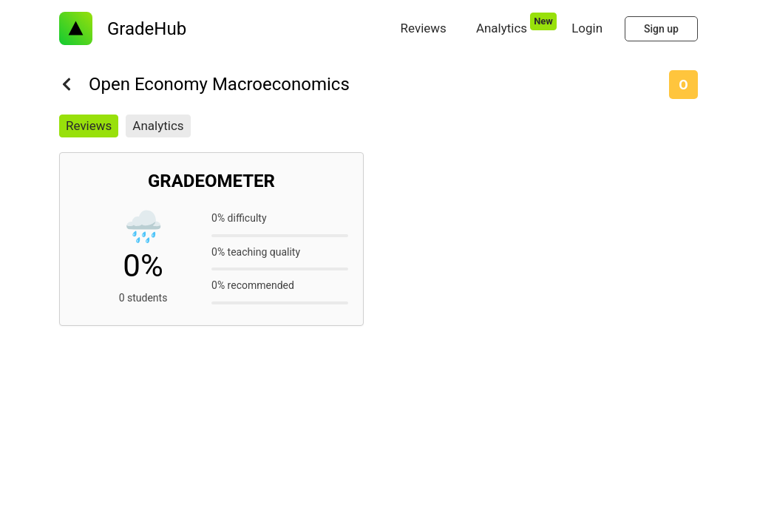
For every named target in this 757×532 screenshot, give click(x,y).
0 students (143, 298)
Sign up (661, 29)
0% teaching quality (256, 252)
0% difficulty (239, 218)
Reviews (89, 126)
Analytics (158, 126)
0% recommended (253, 285)
